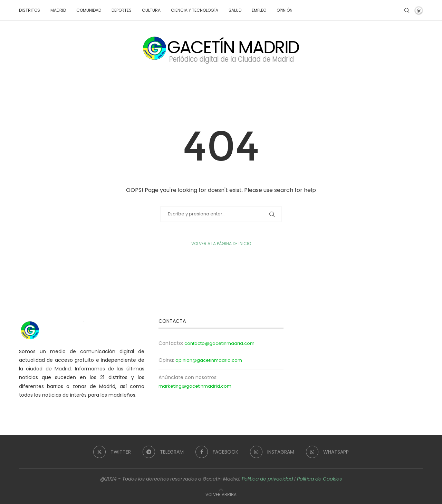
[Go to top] (221, 494)
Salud (235, 10)
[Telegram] (163, 452)
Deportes (122, 10)
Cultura (151, 10)
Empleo (259, 10)
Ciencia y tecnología (195, 10)
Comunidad (89, 10)
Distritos (30, 10)
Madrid (58, 10)
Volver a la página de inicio (221, 244)
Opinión (285, 10)
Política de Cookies (319, 479)
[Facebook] (217, 452)
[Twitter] (112, 452)
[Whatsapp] (327, 452)
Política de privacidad (267, 479)
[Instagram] (272, 452)
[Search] (407, 10)
